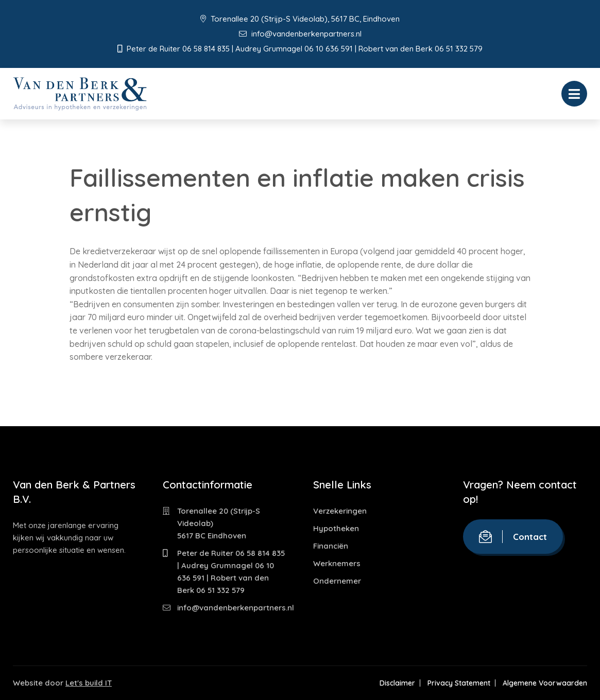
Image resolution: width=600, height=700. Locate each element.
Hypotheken (336, 528)
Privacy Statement (459, 683)
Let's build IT (89, 683)
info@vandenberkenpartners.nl (300, 34)
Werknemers (337, 563)
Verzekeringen (340, 511)
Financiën (331, 546)
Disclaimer (397, 683)
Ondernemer (337, 581)
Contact (513, 537)
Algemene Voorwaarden (545, 683)
